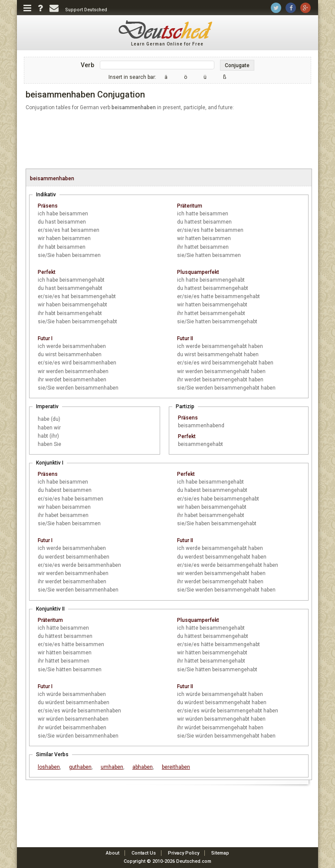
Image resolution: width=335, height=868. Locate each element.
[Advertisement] (169, 140)
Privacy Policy (184, 853)
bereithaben (176, 767)
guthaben (80, 767)
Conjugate (237, 65)
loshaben (49, 767)
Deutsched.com (194, 861)
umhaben (112, 767)
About (113, 853)
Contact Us (144, 853)
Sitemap (220, 853)
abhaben (143, 767)
